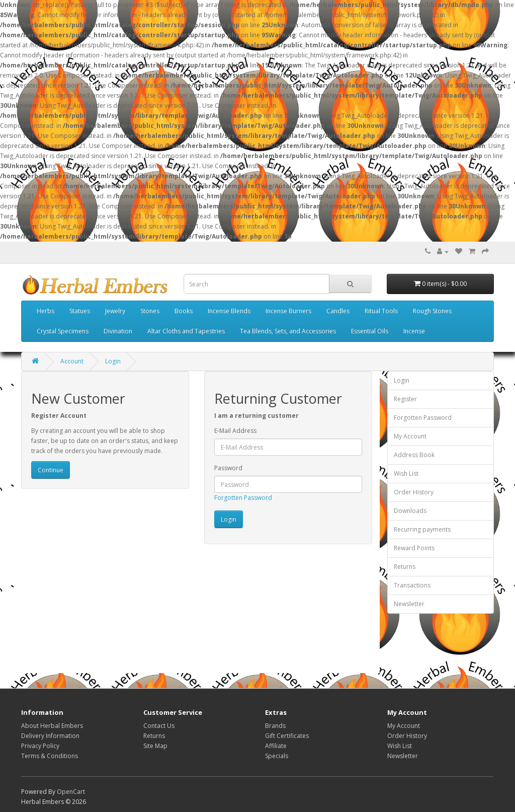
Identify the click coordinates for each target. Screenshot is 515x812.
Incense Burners (288, 311)
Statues (80, 311)
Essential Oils (370, 331)
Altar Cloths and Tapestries (186, 331)
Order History (414, 492)
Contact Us (159, 726)
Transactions (412, 585)
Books (184, 311)
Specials (277, 756)
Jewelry (115, 311)
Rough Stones (432, 311)
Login (113, 361)
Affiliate (276, 746)
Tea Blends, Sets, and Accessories (288, 331)
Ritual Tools (381, 311)
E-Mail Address (235, 431)
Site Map (155, 746)
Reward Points (414, 548)
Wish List (406, 473)
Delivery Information (50, 736)
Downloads (410, 511)
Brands (275, 726)
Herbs (46, 311)
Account (72, 361)
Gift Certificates (287, 736)
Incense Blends (229, 311)
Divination (118, 331)
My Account (410, 436)
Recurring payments (422, 529)
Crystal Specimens (63, 331)
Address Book (414, 455)
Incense (414, 331)
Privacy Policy (40, 746)
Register (405, 399)
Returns (405, 567)
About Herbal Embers (52, 726)
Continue (51, 470)
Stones (150, 311)
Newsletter (409, 604)
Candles (338, 311)
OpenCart (71, 792)
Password (228, 468)
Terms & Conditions (50, 756)
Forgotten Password (243, 498)
